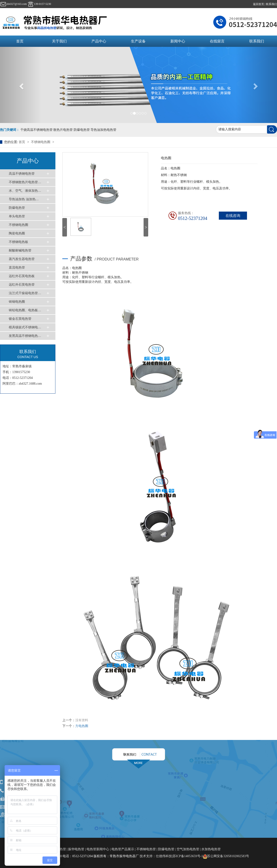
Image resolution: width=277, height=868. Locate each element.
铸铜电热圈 (17, 302)
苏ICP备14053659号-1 (188, 856)
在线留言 (217, 41)
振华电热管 (76, 849)
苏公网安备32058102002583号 (226, 856)
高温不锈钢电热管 (22, 174)
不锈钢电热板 (18, 242)
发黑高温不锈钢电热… (25, 336)
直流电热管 (17, 268)
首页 (20, 41)
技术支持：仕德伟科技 (156, 856)
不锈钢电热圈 (41, 142)
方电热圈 (82, 726)
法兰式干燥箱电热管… (25, 293)
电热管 (62, 849)
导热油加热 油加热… (24, 199)
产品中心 (99, 41)
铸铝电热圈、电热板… (25, 310)
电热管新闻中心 (98, 849)
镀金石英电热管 (20, 319)
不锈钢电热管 (146, 849)
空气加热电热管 (188, 849)
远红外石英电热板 (22, 276)
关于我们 (59, 41)
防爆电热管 (17, 208)
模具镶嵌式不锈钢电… (25, 327)
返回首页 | (259, 4)
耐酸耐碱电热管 (20, 250)
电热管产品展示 (123, 849)
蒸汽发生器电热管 (22, 259)
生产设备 (138, 41)
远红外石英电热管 (22, 285)
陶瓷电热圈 (17, 233)
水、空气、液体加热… (25, 191)
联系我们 (271, 4)
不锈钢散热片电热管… (25, 182)
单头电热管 (17, 216)
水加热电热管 (211, 849)
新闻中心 (178, 41)
